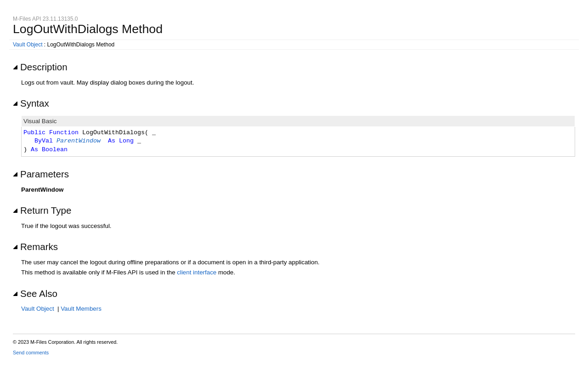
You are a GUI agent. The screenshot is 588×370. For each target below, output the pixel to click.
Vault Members (81, 309)
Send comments (31, 353)
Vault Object (28, 45)
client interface (197, 272)
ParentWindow (79, 141)
